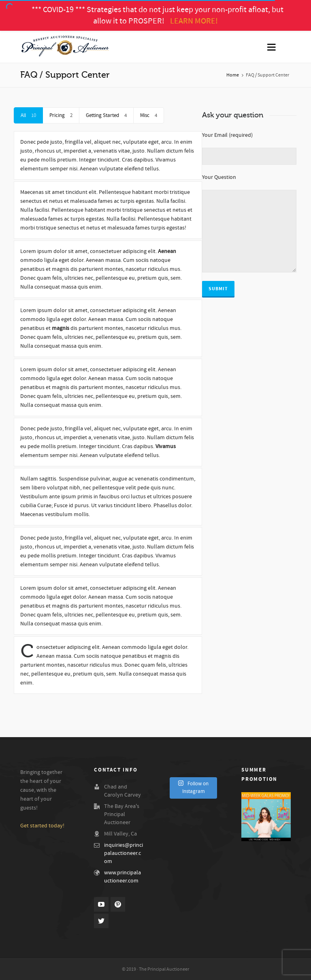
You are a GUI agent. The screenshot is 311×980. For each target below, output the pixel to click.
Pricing (61, 115)
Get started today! (42, 826)
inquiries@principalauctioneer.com (124, 853)
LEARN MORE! (194, 21)
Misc (149, 115)
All (28, 115)
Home (233, 75)
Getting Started (106, 115)
